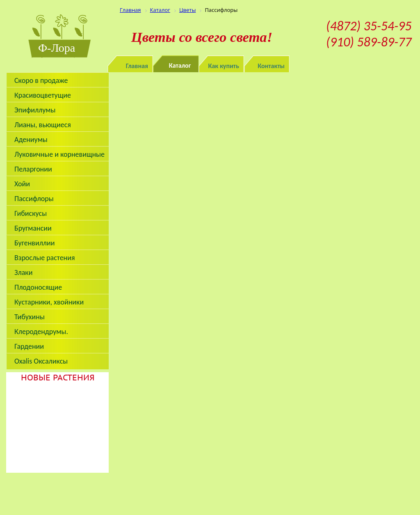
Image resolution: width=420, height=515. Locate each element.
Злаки (23, 272)
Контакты (271, 66)
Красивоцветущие (43, 95)
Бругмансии (33, 228)
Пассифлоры (34, 199)
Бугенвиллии (35, 243)
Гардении (29, 346)
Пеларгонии (33, 169)
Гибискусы (31, 213)
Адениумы (31, 140)
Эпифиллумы (35, 110)
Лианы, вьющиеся (43, 125)
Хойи (22, 184)
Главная (137, 66)
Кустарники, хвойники (49, 302)
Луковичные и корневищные (59, 154)
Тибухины (30, 317)
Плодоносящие (38, 287)
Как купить (224, 66)
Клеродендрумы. (41, 332)
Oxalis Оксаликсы (41, 361)
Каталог (180, 65)
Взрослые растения (45, 258)
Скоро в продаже (41, 80)
